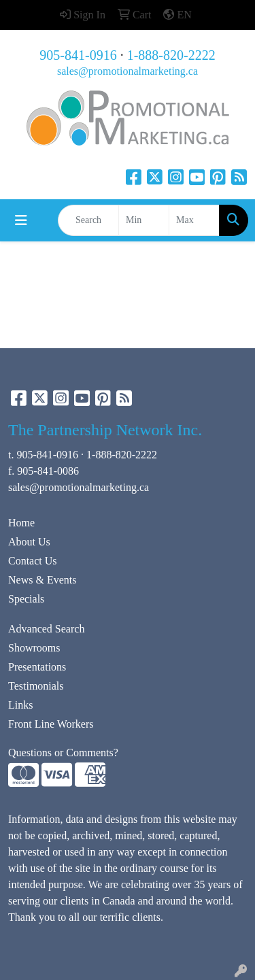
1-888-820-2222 (171, 55)
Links (20, 705)
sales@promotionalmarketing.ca (128, 71)
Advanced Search (46, 629)
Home (21, 523)
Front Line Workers (51, 724)
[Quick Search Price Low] (144, 220)
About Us (29, 542)
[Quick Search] (88, 220)
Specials (26, 599)
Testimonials (36, 686)
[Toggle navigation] (21, 220)
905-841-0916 (78, 55)
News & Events (42, 580)
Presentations (37, 667)
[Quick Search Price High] (194, 220)
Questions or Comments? (63, 753)
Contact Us (33, 561)
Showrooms (34, 648)
